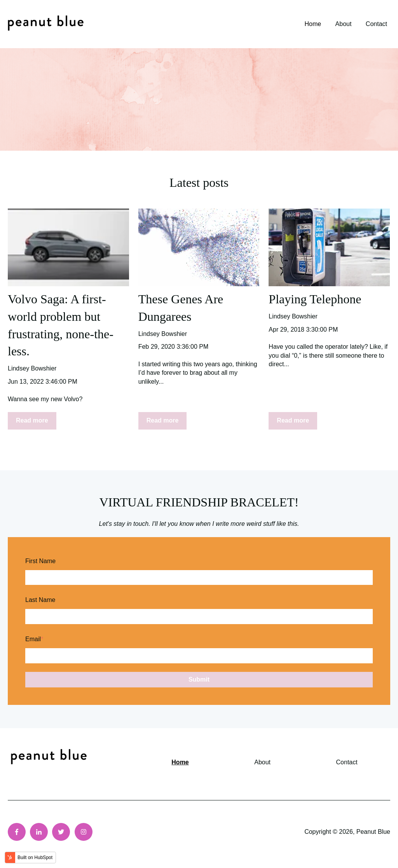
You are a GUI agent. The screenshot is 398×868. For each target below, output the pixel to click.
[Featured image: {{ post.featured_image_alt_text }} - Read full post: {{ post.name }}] (68, 247)
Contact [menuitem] (347, 762)
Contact (376, 24)
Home (313, 24)
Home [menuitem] (180, 762)
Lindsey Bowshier (32, 368)
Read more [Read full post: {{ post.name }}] (32, 420)
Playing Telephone (315, 299)
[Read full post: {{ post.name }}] (199, 247)
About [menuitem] (262, 762)
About (344, 24)
